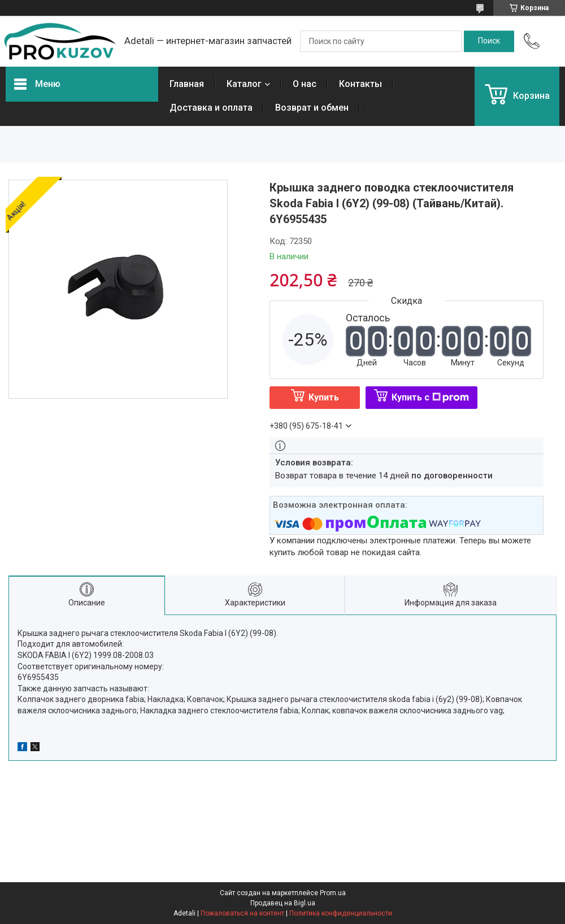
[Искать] (489, 41)
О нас (305, 84)
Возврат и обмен (312, 108)
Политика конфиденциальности (341, 913)
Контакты (360, 84)
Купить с (430, 397)
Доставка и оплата (211, 108)
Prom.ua (333, 893)
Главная (187, 84)
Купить (324, 397)
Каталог (244, 84)
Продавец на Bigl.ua (283, 903)
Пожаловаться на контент (242, 913)
